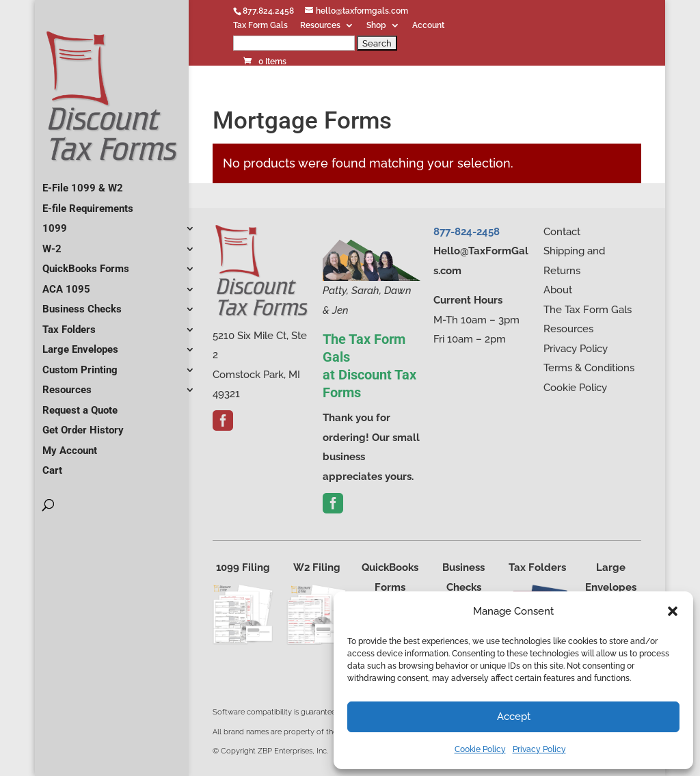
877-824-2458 (467, 232)
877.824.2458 (268, 11)
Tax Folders (69, 324)
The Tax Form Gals (588, 310)
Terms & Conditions (589, 368)
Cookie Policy (480, 749)
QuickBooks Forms (86, 263)
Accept (514, 717)
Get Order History (83, 425)
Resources (320, 26)
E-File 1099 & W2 (83, 183)
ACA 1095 (66, 284)
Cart (52, 465)
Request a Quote (80, 405)
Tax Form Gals (260, 26)
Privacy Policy (539, 749)
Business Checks (82, 304)
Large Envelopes (80, 344)
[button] (673, 611)
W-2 (52, 243)
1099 (55, 223)
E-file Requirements (88, 203)
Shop (376, 26)
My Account (70, 445)
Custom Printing (80, 364)
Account (428, 26)
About (558, 290)
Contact (562, 232)
